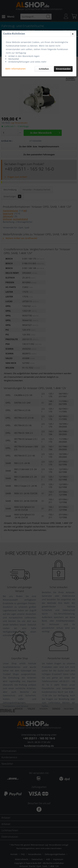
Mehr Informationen (16, 69)
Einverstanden (63, 69)
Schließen (44, 69)
